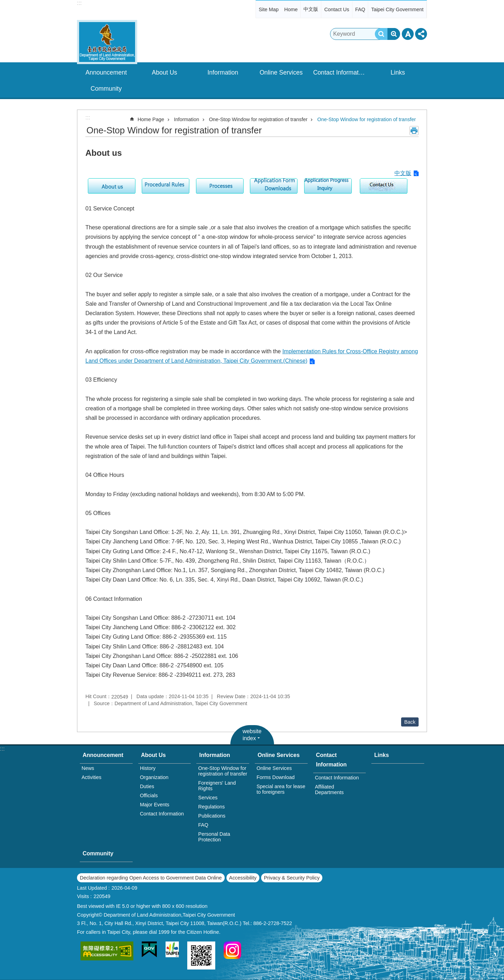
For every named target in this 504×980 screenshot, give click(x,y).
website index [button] (252, 735)
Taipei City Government (397, 9)
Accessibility (243, 878)
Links (398, 72)
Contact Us (337, 9)
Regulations (211, 807)
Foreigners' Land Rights (217, 786)
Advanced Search (394, 34)
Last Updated (92, 888)
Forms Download (276, 777)
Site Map (269, 9)
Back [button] (410, 722)
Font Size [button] (408, 34)
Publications (212, 816)
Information (223, 72)
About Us (164, 72)
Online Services (281, 72)
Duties (147, 786)
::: (79, 3)
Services (208, 798)
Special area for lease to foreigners (281, 789)
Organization (154, 777)
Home (291, 9)
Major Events (155, 805)
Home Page (151, 119)
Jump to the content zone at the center (4, 4)
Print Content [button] (414, 131)
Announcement (106, 72)
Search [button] (381, 34)
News (88, 768)
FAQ (360, 9)
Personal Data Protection (214, 837)
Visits (83, 896)
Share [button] (421, 34)
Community (106, 89)
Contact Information (340, 72)
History (148, 768)
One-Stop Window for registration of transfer (258, 119)
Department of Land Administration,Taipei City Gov (107, 42)
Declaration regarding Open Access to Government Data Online (151, 878)
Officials (149, 795)
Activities (92, 777)
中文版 (311, 9)
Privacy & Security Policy (292, 878)
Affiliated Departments (329, 790)
